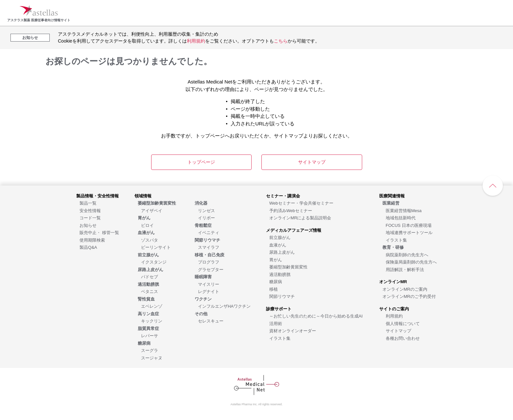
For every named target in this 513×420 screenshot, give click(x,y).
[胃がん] (276, 259)
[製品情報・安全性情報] (97, 196)
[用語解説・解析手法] (405, 269)
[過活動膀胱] (280, 274)
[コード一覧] (90, 218)
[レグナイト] (209, 291)
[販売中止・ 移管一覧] (99, 232)
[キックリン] (152, 321)
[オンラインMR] (393, 281)
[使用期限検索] (92, 240)
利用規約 (196, 41)
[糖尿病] (276, 281)
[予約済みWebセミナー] (291, 210)
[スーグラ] (150, 350)
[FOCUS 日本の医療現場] (409, 225)
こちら (281, 41)
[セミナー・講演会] (283, 196)
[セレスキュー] (211, 321)
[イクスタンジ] (154, 262)
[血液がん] (278, 245)
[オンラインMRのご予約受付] (409, 296)
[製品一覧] (88, 203)
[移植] (274, 289)
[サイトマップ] (398, 330)
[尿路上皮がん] (282, 252)
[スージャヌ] (152, 358)
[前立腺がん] (280, 237)
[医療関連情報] (392, 196)
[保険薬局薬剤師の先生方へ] (411, 262)
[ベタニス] (150, 291)
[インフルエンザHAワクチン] (224, 306)
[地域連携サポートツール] (409, 232)
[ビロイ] (147, 225)
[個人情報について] (403, 323)
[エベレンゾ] (152, 306)
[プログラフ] (209, 262)
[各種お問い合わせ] (403, 338)
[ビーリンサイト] (156, 247)
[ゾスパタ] (150, 240)
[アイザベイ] (152, 210)
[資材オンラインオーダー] (293, 330)
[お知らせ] (88, 225)
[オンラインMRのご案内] (405, 289)
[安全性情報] (90, 210)
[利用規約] (394, 316)
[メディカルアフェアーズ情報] (294, 230)
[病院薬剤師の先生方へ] (407, 255)
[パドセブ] (150, 276)
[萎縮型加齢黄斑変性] (288, 267)
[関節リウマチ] (282, 296)
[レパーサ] (150, 335)
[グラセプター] (211, 269)
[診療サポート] (279, 309)
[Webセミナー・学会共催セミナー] (301, 203)
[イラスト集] (280, 338)
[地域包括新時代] (401, 218)
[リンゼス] (206, 210)
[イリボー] (206, 218)
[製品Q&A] (88, 247)
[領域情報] (143, 196)
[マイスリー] (209, 284)
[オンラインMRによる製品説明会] (300, 218)
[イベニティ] (209, 232)
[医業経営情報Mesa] (404, 210)
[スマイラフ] (209, 247)
